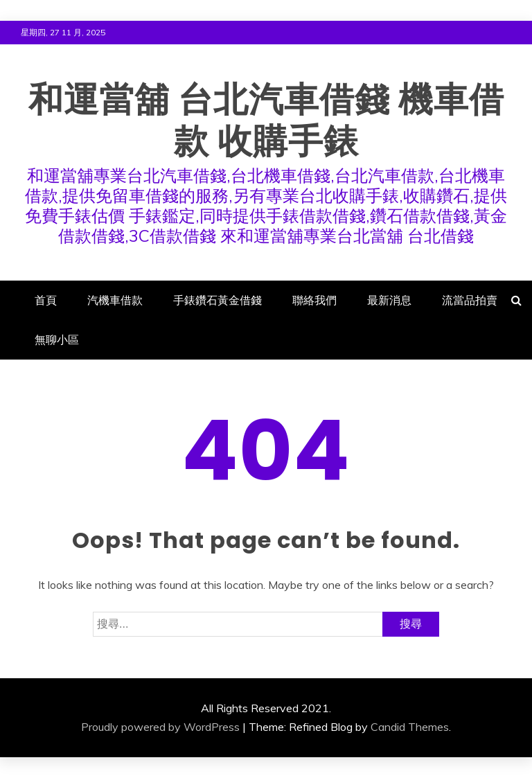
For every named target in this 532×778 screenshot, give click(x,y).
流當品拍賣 (470, 300)
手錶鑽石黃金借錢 (218, 300)
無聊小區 (57, 339)
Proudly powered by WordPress (160, 727)
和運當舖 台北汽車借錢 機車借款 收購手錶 (266, 121)
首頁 (46, 300)
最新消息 (389, 300)
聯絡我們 (314, 300)
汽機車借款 (115, 300)
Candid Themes (410, 727)
